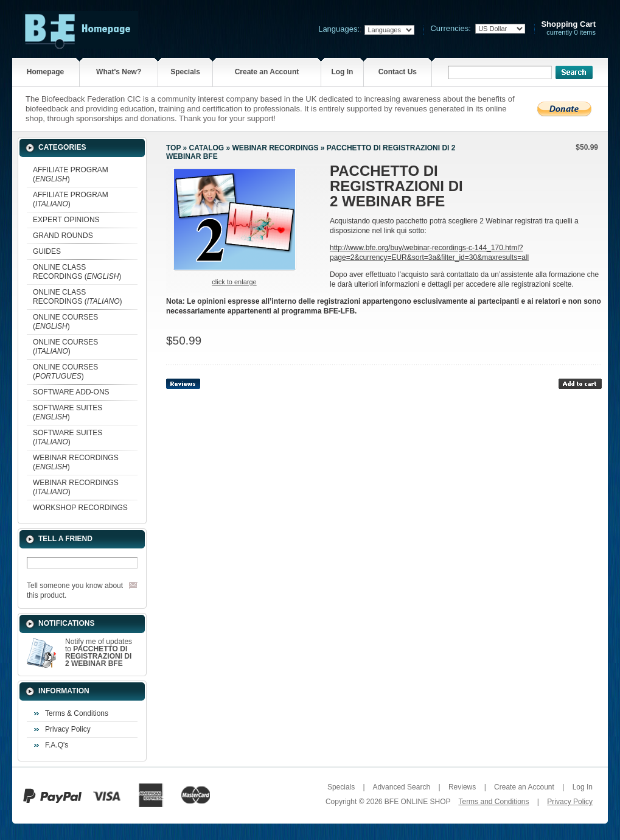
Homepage (45, 72)
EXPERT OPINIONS (66, 220)
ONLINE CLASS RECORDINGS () (77, 272)
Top (173, 148)
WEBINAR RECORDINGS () (76, 462)
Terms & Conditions (77, 713)
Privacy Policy (68, 729)
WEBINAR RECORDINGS (275, 148)
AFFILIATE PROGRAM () (71, 174)
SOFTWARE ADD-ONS (71, 392)
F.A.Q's (57, 745)
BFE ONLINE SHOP (417, 802)
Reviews (462, 787)
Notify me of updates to (99, 653)
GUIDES (47, 251)
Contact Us (398, 72)
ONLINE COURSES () (65, 322)
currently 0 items (568, 28)
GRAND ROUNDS (63, 236)
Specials (185, 72)
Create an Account (267, 72)
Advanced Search (401, 787)
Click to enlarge (234, 282)
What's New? (119, 72)
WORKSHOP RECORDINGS (80, 508)
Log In (342, 72)
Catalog (207, 148)
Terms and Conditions (493, 802)
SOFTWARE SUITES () (68, 412)
